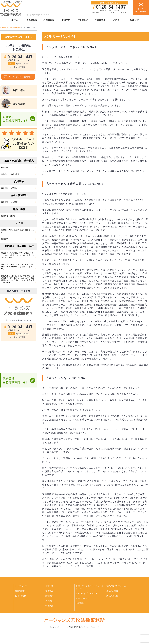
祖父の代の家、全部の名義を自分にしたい (18, 231)
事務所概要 (20, 591)
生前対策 (49, 586)
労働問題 (49, 606)
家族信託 (5, 167)
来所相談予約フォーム (116, 586)
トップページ (21, 586)
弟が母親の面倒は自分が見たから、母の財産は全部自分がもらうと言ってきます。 (18, 267)
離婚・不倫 (19, 209)
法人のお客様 (112, 596)
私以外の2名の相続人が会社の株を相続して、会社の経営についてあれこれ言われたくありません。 (18, 255)
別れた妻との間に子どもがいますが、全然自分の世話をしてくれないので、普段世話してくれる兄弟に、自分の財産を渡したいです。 (18, 279)
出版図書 (80, 603)
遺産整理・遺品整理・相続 (19, 246)
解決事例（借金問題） (10, 202)
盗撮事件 (5, 239)
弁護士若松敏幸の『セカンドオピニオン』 (90, 587)
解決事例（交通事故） (10, 188)
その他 (19, 223)
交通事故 (19, 181)
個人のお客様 (112, 591)
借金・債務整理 (19, 195)
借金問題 (49, 601)
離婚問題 (49, 596)
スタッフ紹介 (21, 596)
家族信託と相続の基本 (10, 174)
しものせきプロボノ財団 (87, 593)
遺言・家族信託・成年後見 (19, 161)
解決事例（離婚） (9, 216)
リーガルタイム (83, 598)
